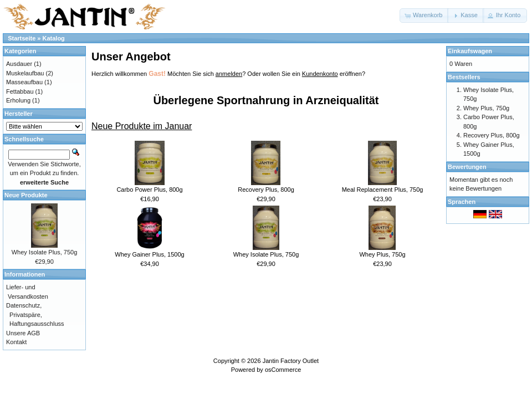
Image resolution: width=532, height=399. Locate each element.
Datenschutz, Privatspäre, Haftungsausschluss (35, 314)
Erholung (18, 100)
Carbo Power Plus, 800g (149, 190)
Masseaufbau (24, 82)
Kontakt (16, 342)
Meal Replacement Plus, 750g (383, 190)
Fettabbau (20, 91)
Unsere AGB (23, 333)
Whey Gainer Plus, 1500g (149, 254)
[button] (424, 16)
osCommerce (283, 370)
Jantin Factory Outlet (291, 361)
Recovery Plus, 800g (266, 190)
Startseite (22, 38)
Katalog (54, 38)
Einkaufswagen (470, 51)
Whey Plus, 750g (382, 254)
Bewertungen (467, 167)
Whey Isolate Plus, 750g (266, 254)
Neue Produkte (26, 195)
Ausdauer (19, 64)
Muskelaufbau (25, 73)
